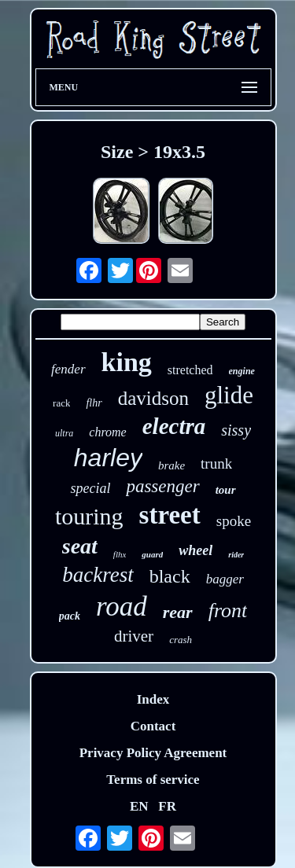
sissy (236, 430)
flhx (120, 554)
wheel (195, 550)
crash (181, 640)
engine (242, 371)
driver (134, 636)
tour (226, 490)
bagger (225, 579)
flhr (94, 403)
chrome (107, 432)
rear (178, 612)
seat (80, 546)
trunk (216, 463)
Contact (153, 726)
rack (61, 403)
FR (167, 806)
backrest (98, 575)
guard (152, 554)
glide (229, 395)
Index (153, 699)
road (122, 607)
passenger (162, 486)
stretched (190, 370)
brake (171, 465)
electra (174, 426)
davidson (153, 398)
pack (70, 616)
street (170, 515)
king (127, 362)
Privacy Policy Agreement (153, 753)
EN (139, 806)
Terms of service (153, 780)
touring (89, 516)
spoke (234, 521)
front (228, 611)
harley (108, 458)
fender (68, 369)
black (170, 576)
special (90, 488)
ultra (64, 433)
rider (236, 555)
